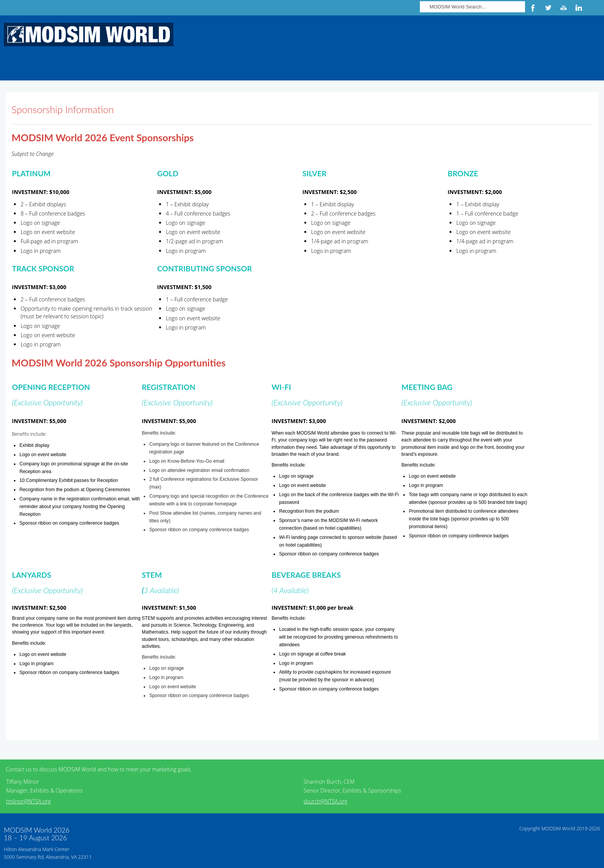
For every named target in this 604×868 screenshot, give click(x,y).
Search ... (420, 0)
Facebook (533, 8)
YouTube (564, 8)
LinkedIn (579, 8)
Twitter (548, 8)
